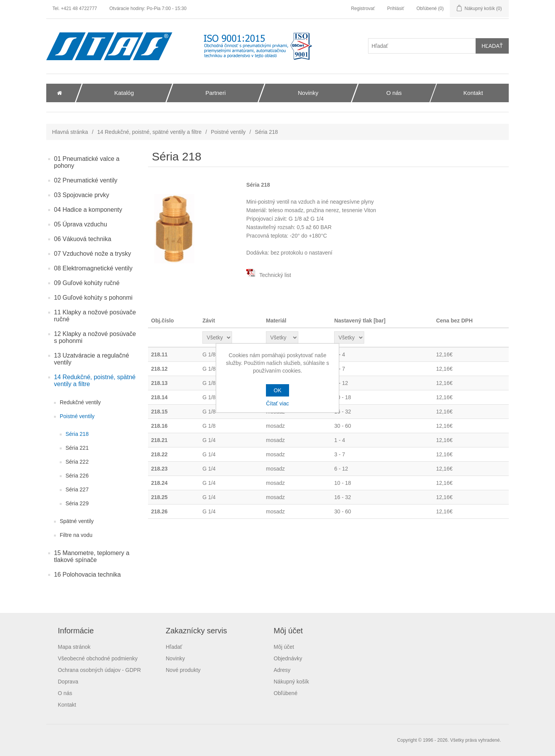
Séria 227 (77, 489)
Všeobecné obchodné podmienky (98, 658)
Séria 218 (77, 434)
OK (277, 390)
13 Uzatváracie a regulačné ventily (92, 359)
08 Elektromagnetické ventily (93, 268)
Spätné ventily (77, 521)
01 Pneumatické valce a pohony (87, 162)
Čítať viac (277, 403)
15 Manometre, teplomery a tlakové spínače (92, 556)
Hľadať (174, 647)
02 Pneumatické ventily (86, 180)
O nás (65, 693)
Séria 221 (77, 448)
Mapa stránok (74, 647)
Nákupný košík (291, 682)
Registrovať (363, 8)
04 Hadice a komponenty (88, 210)
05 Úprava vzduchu (81, 224)
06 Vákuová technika (83, 239)
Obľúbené (286, 693)
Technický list (269, 275)
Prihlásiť (396, 8)
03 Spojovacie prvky (82, 195)
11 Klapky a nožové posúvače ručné (95, 316)
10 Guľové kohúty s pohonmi (93, 298)
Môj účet (284, 647)
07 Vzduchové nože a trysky (92, 254)
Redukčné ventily (80, 402)
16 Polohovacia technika (87, 575)
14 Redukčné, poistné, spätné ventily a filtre (149, 132)
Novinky (175, 658)
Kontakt (67, 705)
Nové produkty (183, 670)
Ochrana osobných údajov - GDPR (99, 670)
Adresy (282, 670)
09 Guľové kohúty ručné (87, 283)
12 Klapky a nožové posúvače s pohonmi (95, 337)
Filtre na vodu (76, 535)
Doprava (68, 682)
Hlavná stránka (70, 132)
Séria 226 (77, 476)
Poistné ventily (228, 132)
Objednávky (288, 658)
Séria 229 (77, 503)
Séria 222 (77, 462)
